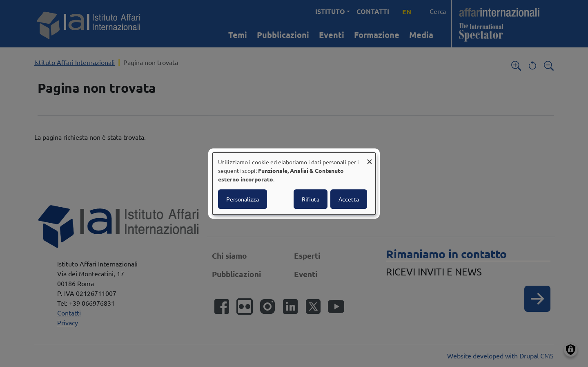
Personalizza (243, 199)
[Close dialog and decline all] (370, 158)
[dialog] (294, 183)
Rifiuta (311, 199)
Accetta (349, 199)
